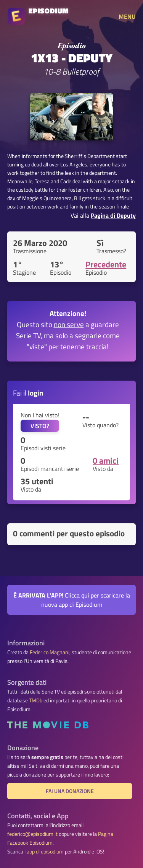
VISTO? (40, 426)
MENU (127, 16)
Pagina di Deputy (113, 215)
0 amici (106, 461)
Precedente (106, 264)
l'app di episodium (44, 852)
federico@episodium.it (32, 834)
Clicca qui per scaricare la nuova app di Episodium (72, 600)
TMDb (36, 700)
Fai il (28, 393)
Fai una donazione (70, 791)
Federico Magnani (50, 652)
